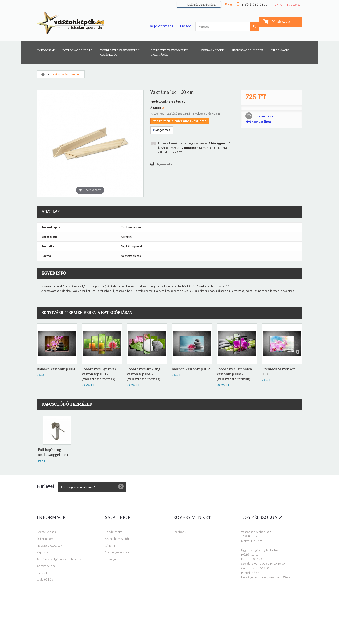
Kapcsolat (294, 5)
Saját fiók (118, 517)
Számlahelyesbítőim (118, 538)
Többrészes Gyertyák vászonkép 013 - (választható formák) (99, 374)
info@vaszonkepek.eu (267, 605)
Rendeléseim (114, 531)
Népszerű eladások (49, 545)
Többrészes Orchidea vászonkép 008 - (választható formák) (234, 374)
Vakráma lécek (212, 50)
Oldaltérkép (45, 579)
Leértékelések (46, 531)
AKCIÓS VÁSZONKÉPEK (247, 50)
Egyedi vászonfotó (78, 50)
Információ (280, 50)
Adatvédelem (46, 565)
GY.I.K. (278, 5)
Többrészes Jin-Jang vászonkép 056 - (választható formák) (144, 374)
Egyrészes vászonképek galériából (169, 52)
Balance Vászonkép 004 (56, 369)
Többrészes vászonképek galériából (120, 52)
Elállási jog (44, 572)
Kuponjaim (112, 559)
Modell (155, 102)
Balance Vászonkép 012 (191, 369)
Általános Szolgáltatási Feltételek (59, 559)
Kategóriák (46, 50)
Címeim (110, 545)
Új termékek (45, 538)
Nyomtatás (165, 164)
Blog (229, 4)
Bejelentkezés (161, 26)
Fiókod (186, 26)
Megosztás (162, 130)
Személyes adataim (118, 552)
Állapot (156, 108)
